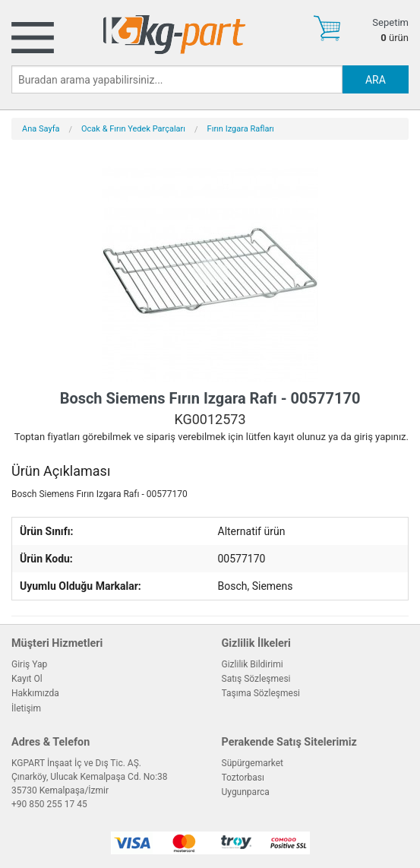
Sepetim (390, 22)
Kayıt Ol (27, 679)
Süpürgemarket (253, 763)
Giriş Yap (29, 664)
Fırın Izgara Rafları (241, 129)
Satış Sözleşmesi (256, 679)
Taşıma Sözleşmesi (261, 693)
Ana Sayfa (41, 129)
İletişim (26, 708)
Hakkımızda (35, 693)
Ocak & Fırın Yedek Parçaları (133, 129)
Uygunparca (246, 792)
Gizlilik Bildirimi (253, 664)
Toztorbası (243, 778)
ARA (376, 80)
